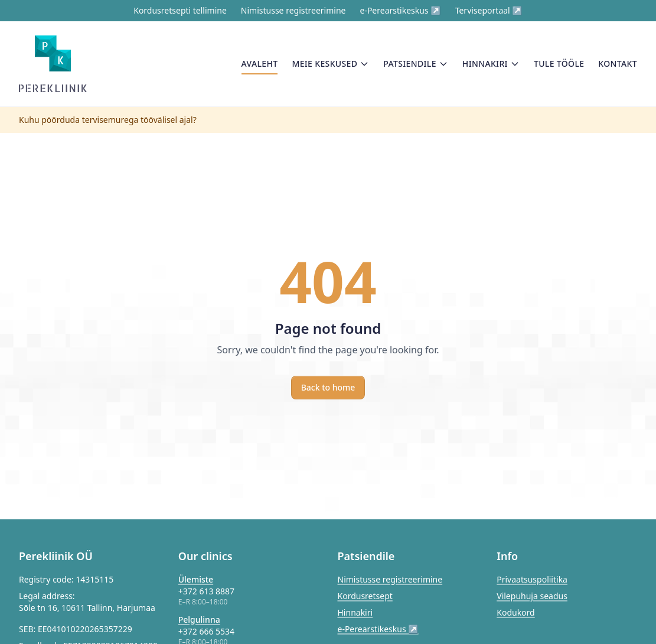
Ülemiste (196, 579)
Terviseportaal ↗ (489, 10)
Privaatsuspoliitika (532, 579)
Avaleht (260, 66)
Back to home (328, 387)
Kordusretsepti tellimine (180, 10)
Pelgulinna (199, 619)
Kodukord (515, 612)
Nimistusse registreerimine (293, 10)
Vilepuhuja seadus (532, 596)
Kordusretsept (365, 596)
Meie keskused (330, 64)
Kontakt (618, 64)
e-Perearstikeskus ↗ (400, 10)
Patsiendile (416, 64)
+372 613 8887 (206, 591)
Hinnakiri (491, 64)
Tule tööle (559, 64)
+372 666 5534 (206, 631)
